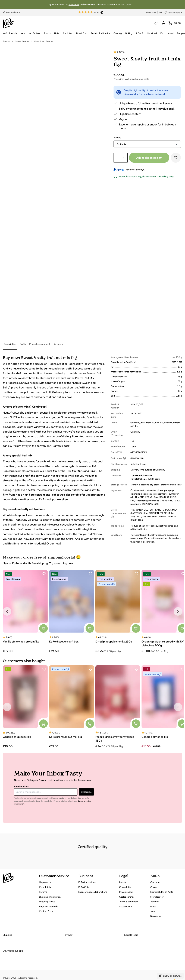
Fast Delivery (11, 12)
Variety (117, 137)
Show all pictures (170, 976)
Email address (21, 786)
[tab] (10, 344)
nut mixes (48, 524)
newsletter (74, 4)
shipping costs (142, 79)
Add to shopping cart (149, 158)
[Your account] (163, 23)
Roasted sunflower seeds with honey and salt (35, 383)
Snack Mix (51, 471)
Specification (137, 458)
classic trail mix (79, 427)
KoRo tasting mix (24, 431)
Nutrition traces (138, 464)
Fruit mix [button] (121, 144)
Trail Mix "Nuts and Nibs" (81, 471)
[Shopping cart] (175, 23)
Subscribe (86, 792)
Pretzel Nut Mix (85, 378)
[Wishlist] (156, 23)
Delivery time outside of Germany (148, 470)
